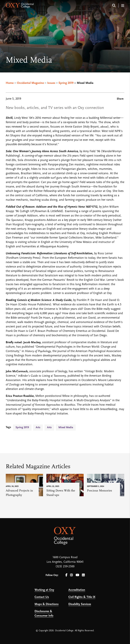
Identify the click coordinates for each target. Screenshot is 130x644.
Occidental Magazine (30, 83)
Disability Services (80, 604)
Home (10, 83)
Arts (38, 428)
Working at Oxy (44, 590)
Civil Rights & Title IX (82, 597)
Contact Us (42, 597)
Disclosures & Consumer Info (44, 614)
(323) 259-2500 (65, 567)
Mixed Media (66, 428)
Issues (51, 83)
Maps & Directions (47, 604)
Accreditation (77, 590)
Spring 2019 (66, 83)
